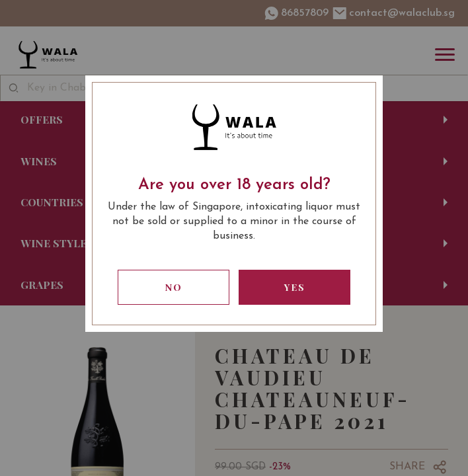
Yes (295, 287)
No (174, 287)
